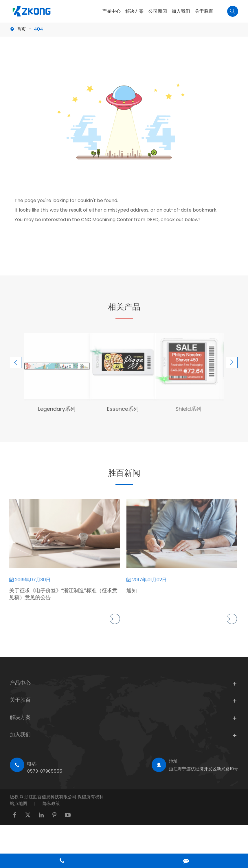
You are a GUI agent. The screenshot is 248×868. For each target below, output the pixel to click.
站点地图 (19, 803)
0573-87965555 (45, 771)
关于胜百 (204, 11)
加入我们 (181, 11)
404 (38, 29)
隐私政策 (51, 803)
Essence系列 (118, 409)
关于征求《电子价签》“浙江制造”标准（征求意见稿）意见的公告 (59, 594)
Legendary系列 (53, 409)
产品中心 (111, 11)
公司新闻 (158, 11)
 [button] (16, 363)
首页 (21, 29)
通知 (127, 591)
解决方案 (135, 11)
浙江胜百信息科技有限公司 (51, 797)
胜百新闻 (124, 473)
